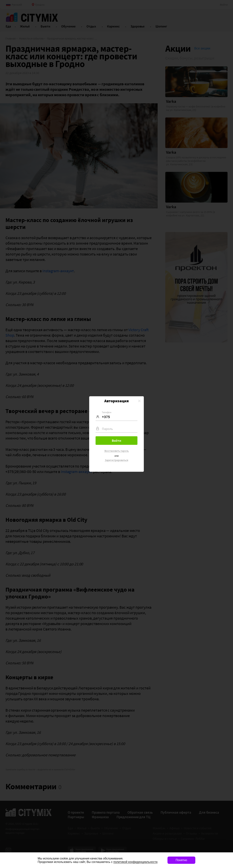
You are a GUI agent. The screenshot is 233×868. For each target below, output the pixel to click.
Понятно (181, 860)
